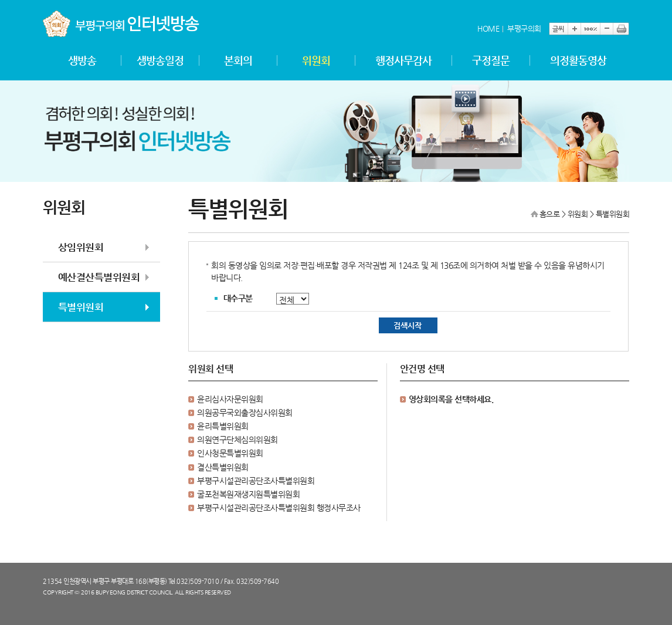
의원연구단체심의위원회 (237, 440)
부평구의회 (524, 28)
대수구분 (238, 298)
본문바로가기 (43, 0)
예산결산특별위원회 (99, 277)
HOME (488, 28)
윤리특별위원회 (223, 426)
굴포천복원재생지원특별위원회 (248, 494)
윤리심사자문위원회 (230, 399)
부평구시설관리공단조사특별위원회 (256, 481)
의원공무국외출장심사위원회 (245, 413)
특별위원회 (81, 307)
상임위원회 (81, 247)
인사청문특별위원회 (230, 453)
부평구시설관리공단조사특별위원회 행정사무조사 (279, 508)
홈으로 (550, 214)
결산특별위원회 (223, 467)
